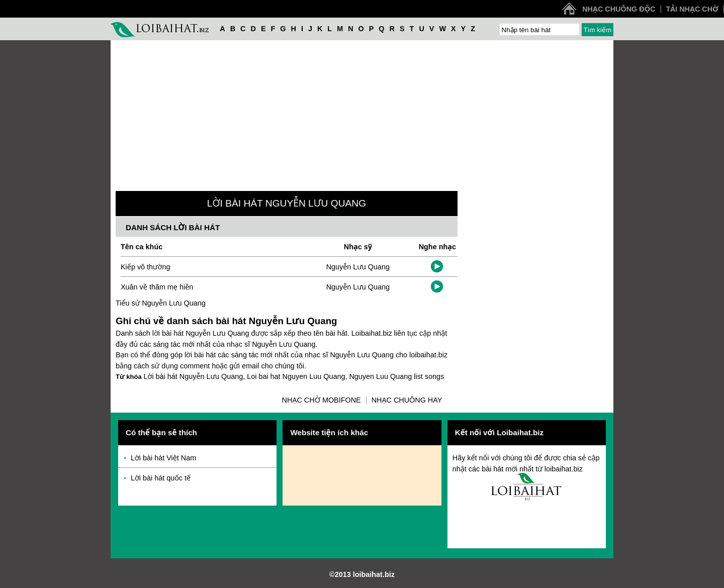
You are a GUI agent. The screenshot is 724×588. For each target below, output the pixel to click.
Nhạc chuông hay (407, 400)
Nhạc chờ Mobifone (322, 400)
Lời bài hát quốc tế (161, 478)
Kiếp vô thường (145, 267)
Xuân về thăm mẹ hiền (157, 287)
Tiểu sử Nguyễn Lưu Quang (161, 303)
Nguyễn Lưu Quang (358, 267)
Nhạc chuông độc (619, 9)
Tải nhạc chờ (692, 9)
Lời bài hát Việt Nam (163, 458)
